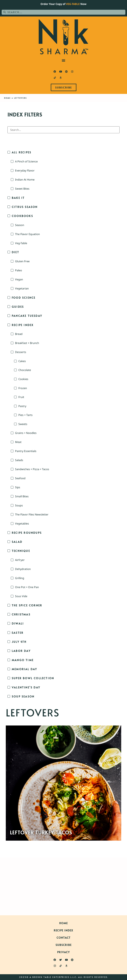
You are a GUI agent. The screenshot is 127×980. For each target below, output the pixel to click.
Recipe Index (63, 930)
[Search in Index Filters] (63, 130)
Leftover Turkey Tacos (41, 832)
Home (7, 98)
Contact (64, 937)
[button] (64, 60)
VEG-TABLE (73, 4)
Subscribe (64, 945)
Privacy (63, 952)
